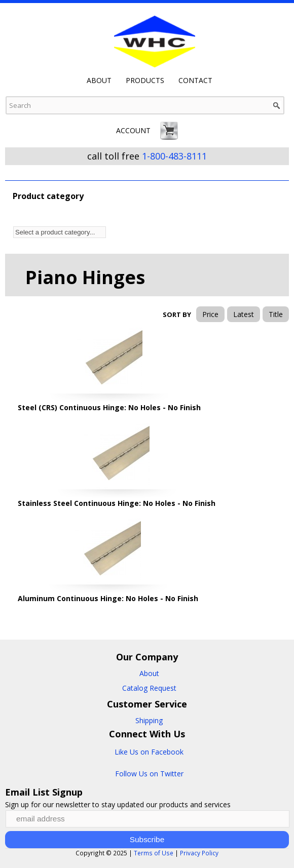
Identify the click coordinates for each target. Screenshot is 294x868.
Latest (244, 314)
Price (210, 314)
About (99, 81)
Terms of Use (154, 853)
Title (276, 314)
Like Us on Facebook (149, 752)
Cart (169, 131)
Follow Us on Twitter (149, 774)
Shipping (149, 720)
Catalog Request (149, 688)
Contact (195, 81)
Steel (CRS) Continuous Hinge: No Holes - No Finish (109, 407)
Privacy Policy (199, 853)
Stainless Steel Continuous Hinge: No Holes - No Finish (117, 503)
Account (133, 130)
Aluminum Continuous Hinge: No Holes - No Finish (108, 598)
